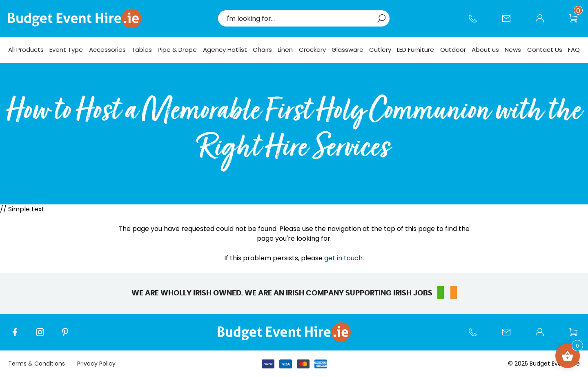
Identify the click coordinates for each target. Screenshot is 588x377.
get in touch (343, 258)
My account (544, 22)
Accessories (107, 50)
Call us (477, 22)
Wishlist (577, 22)
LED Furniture (415, 50)
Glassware (347, 50)
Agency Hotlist (225, 50)
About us (485, 50)
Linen (285, 50)
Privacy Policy (96, 364)
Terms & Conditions (37, 364)
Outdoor (453, 50)
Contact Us (510, 22)
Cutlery (380, 50)
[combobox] (300, 18)
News (513, 50)
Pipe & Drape (177, 50)
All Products (26, 50)
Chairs (262, 50)
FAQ (574, 50)
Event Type (66, 50)
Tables (142, 50)
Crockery (312, 50)
